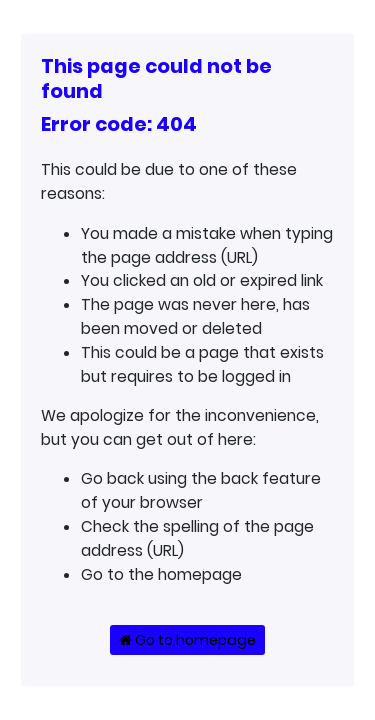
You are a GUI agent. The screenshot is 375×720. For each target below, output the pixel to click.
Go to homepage (187, 640)
